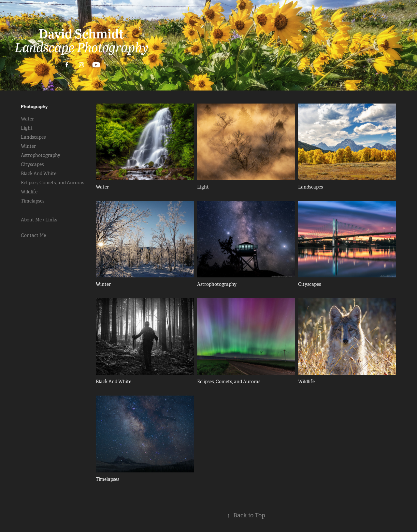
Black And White (39, 174)
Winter (28, 146)
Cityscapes (32, 164)
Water (27, 119)
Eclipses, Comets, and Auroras (52, 183)
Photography (34, 106)
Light (27, 128)
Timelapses (33, 201)
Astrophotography (41, 155)
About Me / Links (39, 220)
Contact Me (33, 235)
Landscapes (33, 137)
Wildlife (29, 192)
